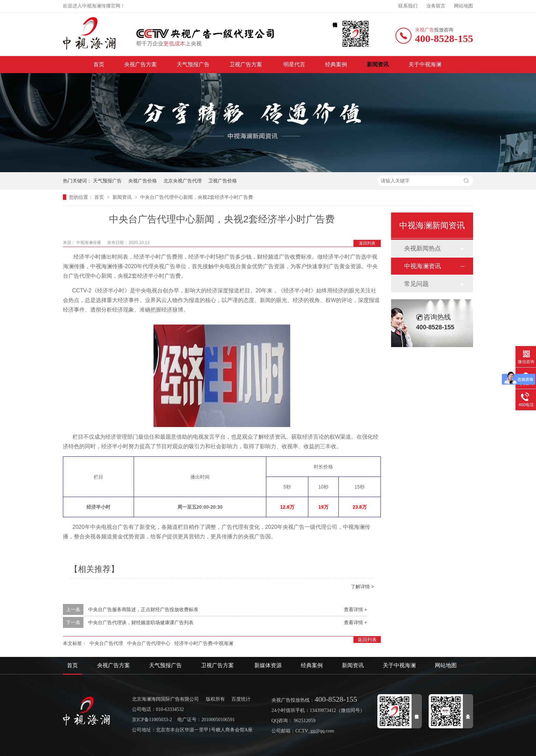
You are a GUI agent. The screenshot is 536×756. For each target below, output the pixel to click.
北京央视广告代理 (183, 181)
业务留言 (436, 6)
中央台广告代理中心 (149, 643)
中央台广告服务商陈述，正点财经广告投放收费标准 (143, 609)
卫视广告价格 (223, 181)
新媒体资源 (268, 665)
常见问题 (416, 284)
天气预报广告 (193, 64)
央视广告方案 (140, 64)
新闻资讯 (378, 64)
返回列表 (367, 243)
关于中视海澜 (425, 64)
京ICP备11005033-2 (152, 720)
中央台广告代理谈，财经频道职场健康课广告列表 (141, 622)
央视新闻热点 (423, 248)
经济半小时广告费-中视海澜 (204, 643)
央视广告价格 (143, 181)
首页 (99, 64)
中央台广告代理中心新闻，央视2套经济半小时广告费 (197, 197)
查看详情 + (356, 609)
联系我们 (408, 6)
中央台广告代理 (106, 643)
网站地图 (464, 6)
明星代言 (294, 64)
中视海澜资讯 (423, 266)
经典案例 (336, 64)
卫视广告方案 (246, 64)
